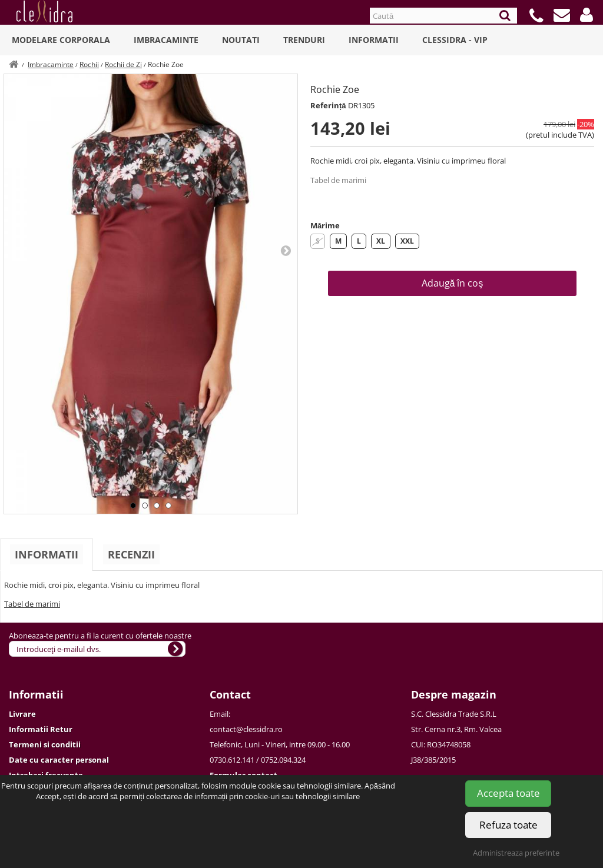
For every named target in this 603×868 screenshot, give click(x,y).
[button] (587, 15)
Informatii (374, 40)
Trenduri (304, 40)
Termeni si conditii (45, 744)
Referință (328, 105)
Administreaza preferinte (516, 853)
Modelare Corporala (61, 40)
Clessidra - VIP (455, 40)
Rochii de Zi (123, 64)
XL (381, 241)
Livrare (22, 714)
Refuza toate (508, 825)
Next (286, 250)
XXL (407, 241)
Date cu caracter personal (59, 760)
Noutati (241, 40)
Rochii (89, 64)
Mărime (325, 225)
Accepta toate (508, 793)
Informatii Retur (41, 729)
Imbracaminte (166, 40)
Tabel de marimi (338, 180)
